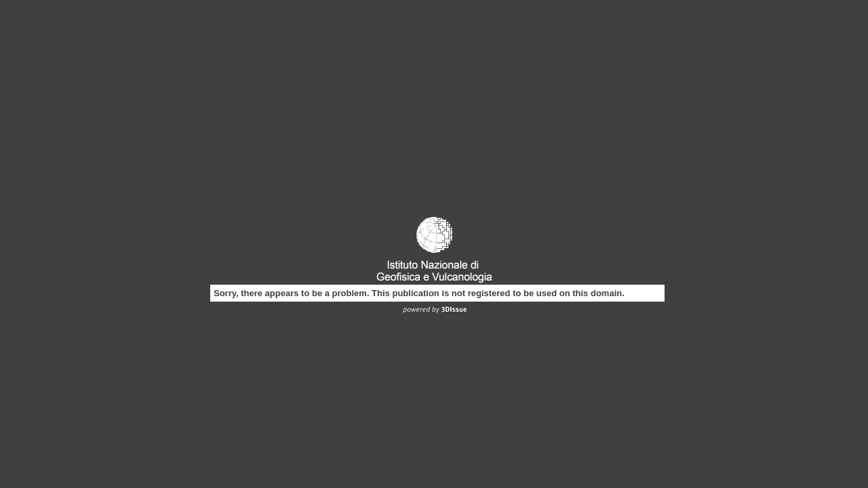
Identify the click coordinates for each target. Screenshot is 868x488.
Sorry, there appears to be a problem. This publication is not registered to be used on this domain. (419, 293)
